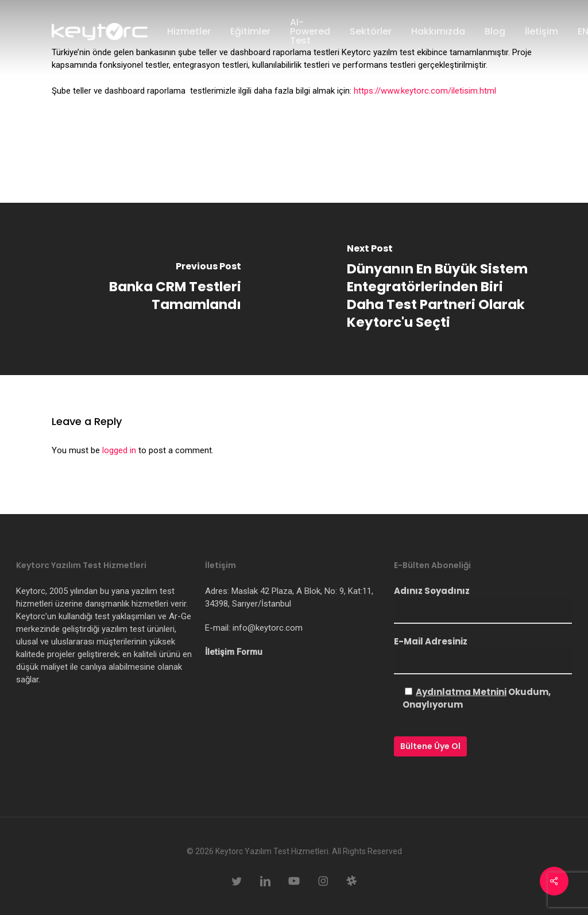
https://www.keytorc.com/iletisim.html (425, 91)
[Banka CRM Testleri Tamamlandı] (147, 289)
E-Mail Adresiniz (483, 655)
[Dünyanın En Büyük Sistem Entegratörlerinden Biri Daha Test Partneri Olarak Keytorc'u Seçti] (441, 289)
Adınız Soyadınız (483, 604)
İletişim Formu (234, 652)
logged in (119, 450)
